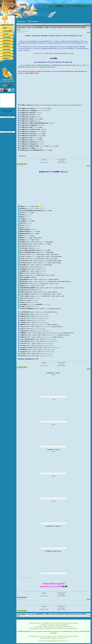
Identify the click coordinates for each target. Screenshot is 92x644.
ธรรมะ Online (31, 28)
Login (89, 25)
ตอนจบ (44, 333)
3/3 (41, 109)
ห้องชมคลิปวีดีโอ (39, 28)
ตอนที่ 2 (33, 242)
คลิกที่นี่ (64, 587)
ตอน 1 (37, 209)
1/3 (29, 109)
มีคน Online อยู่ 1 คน (7, 111)
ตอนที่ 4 (63, 296)
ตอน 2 (24, 209)
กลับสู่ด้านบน (23, 156)
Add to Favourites (27, 31)
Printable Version (19, 31)
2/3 (39, 109)
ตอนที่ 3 (38, 242)
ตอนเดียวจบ (27, 246)
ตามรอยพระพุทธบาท (22, 28)
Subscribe (23, 31)
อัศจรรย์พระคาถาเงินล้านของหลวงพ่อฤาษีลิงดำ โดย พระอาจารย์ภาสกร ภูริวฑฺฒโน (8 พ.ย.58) (50, 105)
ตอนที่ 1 (25, 242)
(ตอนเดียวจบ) (56, 309)
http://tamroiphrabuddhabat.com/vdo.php (64, 53)
